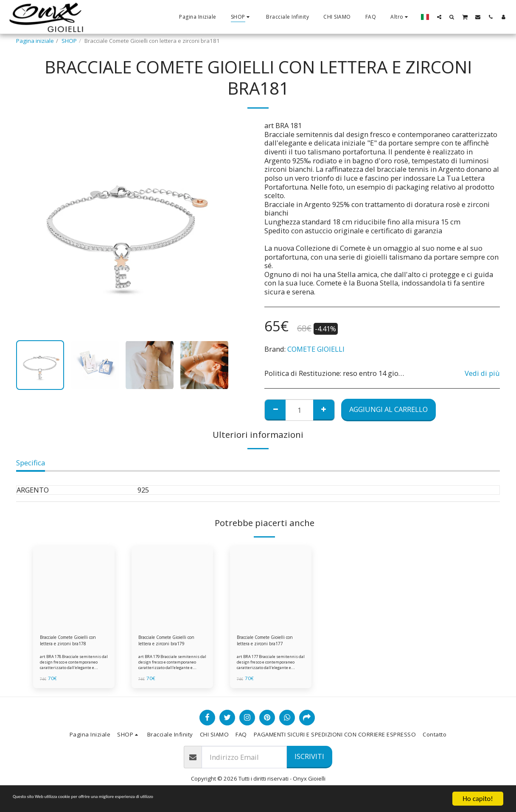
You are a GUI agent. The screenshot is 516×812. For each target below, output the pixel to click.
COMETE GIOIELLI (316, 349)
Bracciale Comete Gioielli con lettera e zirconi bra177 (268, 643)
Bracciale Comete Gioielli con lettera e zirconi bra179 (170, 643)
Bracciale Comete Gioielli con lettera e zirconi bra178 (72, 643)
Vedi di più (482, 374)
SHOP (69, 41)
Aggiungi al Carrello (388, 409)
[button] (439, 17)
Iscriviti (309, 760)
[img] (74, 587)
